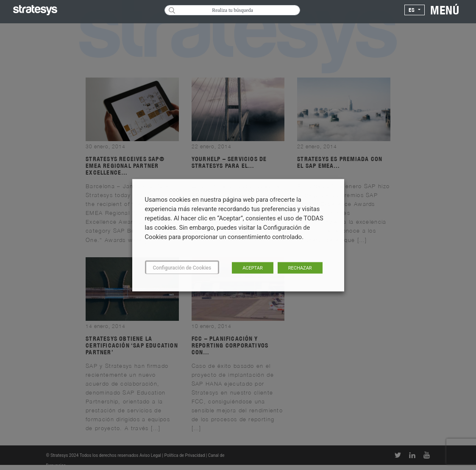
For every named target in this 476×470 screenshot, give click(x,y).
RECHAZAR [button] (300, 268)
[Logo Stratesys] (35, 10)
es (413, 10)
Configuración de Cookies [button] (182, 267)
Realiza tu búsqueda (232, 10)
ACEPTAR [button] (253, 268)
